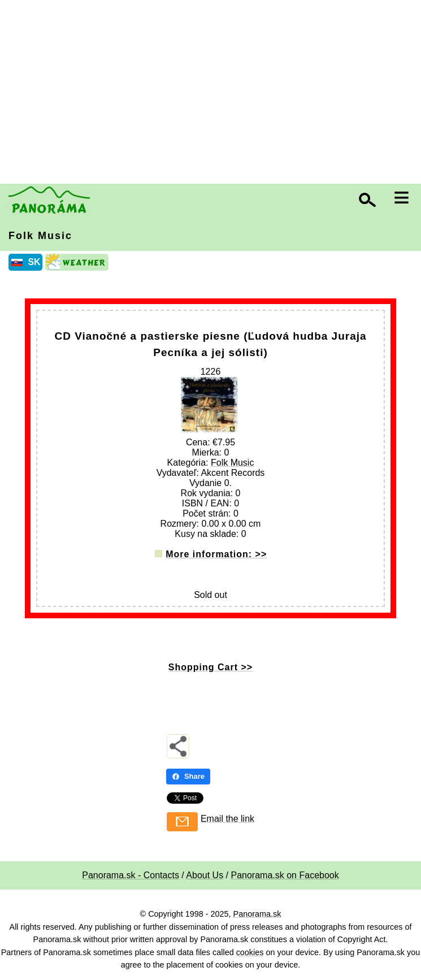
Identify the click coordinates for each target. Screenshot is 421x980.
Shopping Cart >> (211, 667)
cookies (250, 952)
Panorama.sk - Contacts (131, 875)
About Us (205, 875)
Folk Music (40, 236)
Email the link (227, 819)
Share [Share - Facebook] (188, 776)
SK (34, 262)
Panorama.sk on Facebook (285, 875)
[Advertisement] (213, 93)
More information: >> (216, 554)
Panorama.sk (257, 914)
